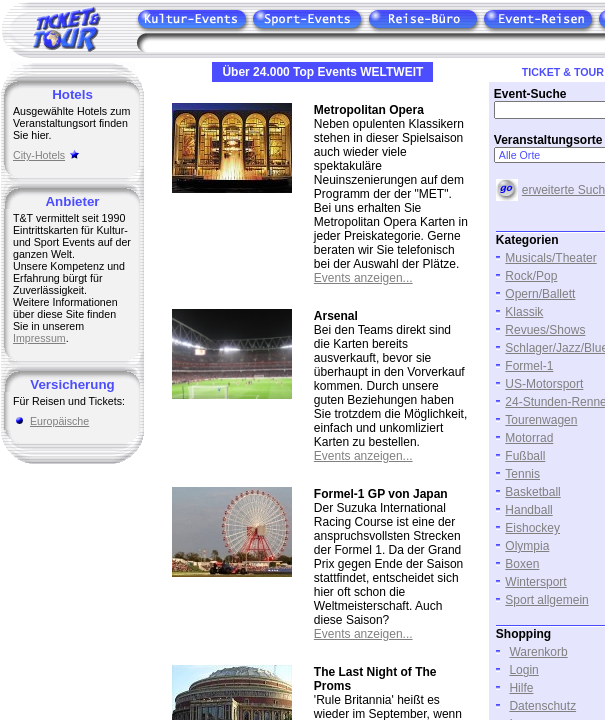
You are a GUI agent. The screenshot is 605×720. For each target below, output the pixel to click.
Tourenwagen (541, 420)
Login (523, 670)
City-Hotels (39, 155)
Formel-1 (529, 366)
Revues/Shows (545, 330)
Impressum (39, 338)
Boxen (522, 564)
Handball (528, 510)
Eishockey (532, 528)
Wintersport (535, 582)
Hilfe (521, 688)
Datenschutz (542, 706)
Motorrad (529, 438)
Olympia (527, 546)
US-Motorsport (544, 384)
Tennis (522, 474)
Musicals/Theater (550, 258)
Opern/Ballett (540, 294)
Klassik (524, 312)
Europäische (59, 421)
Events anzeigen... (363, 278)
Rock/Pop (531, 276)
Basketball (532, 492)
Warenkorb (538, 652)
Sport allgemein (546, 600)
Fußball (525, 456)
